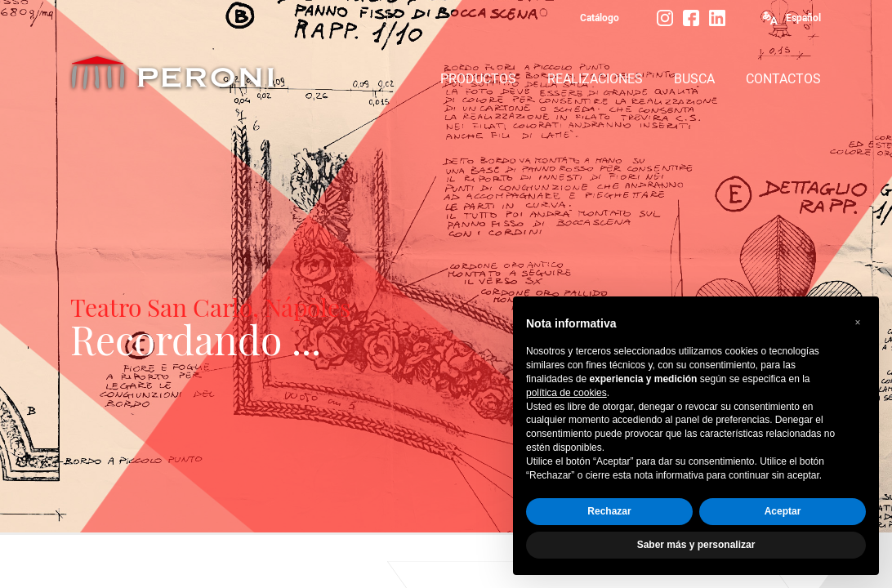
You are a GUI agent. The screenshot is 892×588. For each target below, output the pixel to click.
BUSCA (694, 79)
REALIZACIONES (595, 79)
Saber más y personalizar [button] (696, 545)
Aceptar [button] (783, 511)
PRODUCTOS (478, 79)
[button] (858, 323)
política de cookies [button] (566, 393)
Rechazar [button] (609, 511)
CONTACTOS (783, 79)
